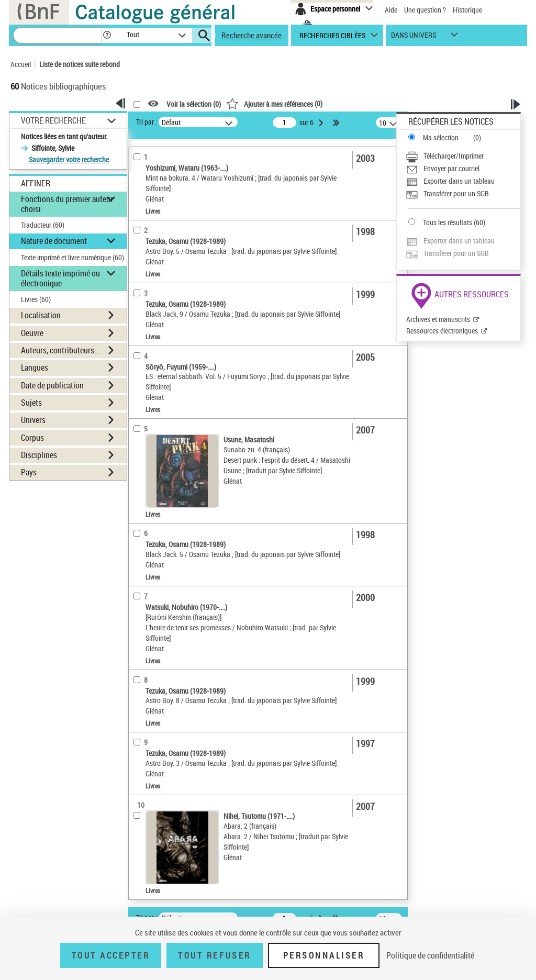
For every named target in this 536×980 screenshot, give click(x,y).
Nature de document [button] (54, 241)
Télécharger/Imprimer (454, 156)
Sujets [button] (31, 403)
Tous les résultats (448, 222)
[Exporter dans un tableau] (463, 181)
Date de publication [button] (52, 385)
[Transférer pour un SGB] (463, 194)
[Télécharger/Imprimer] (463, 156)
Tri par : (147, 122)
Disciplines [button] (39, 455)
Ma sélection (441, 137)
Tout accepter (111, 955)
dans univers (414, 37)
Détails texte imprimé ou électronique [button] (60, 278)
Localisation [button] (41, 315)
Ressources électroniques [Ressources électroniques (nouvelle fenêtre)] (442, 331)
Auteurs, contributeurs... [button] (61, 350)
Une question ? (425, 10)
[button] (107, 35)
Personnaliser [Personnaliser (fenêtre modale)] (324, 955)
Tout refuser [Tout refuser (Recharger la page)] (214, 955)
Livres (36, 299)
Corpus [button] (32, 438)
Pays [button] (29, 472)
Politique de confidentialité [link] (430, 955)
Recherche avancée (252, 35)
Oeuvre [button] (32, 333)
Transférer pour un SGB (456, 193)
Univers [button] (33, 420)
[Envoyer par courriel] (463, 169)
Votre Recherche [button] (53, 120)
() (274, 103)
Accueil (21, 64)
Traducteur (43, 225)
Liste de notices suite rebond (80, 64)
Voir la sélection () (194, 104)
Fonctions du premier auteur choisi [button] (67, 204)
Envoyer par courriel (451, 168)
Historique (467, 10)
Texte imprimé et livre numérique (72, 257)
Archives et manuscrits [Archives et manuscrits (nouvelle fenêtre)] (438, 319)
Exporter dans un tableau (459, 181)
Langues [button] (35, 367)
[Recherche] (58, 35)
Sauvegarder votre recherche (69, 159)
